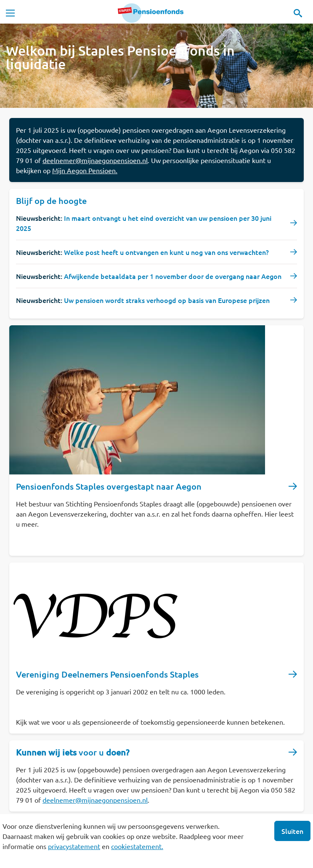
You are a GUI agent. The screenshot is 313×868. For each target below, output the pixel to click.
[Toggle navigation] (10, 13)
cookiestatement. (137, 846)
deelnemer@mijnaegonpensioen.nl (95, 160)
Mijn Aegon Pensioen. (85, 170)
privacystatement (74, 846)
